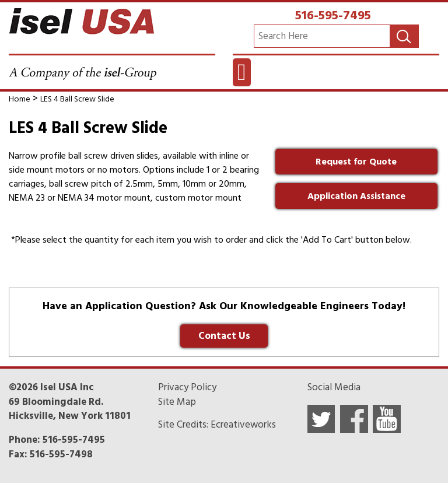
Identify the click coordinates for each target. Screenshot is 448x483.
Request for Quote (356, 162)
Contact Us (224, 336)
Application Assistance (356, 196)
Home (20, 99)
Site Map (177, 402)
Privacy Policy (187, 387)
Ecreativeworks (243, 425)
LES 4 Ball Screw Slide (77, 99)
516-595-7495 (333, 15)
